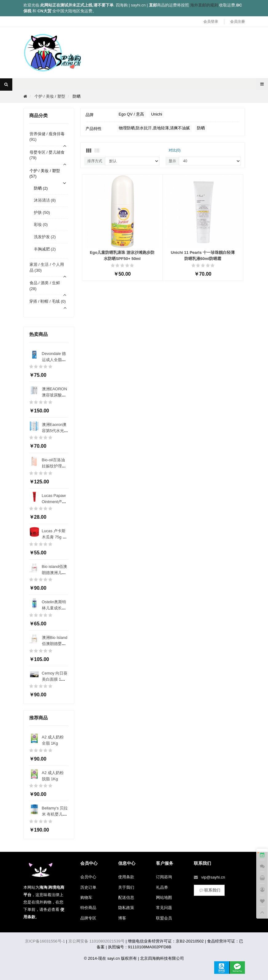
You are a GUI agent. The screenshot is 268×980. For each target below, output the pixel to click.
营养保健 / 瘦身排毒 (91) (47, 137)
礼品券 (162, 887)
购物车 (86, 897)
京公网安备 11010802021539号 (96, 941)
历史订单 (88, 887)
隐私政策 (126, 908)
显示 (172, 161)
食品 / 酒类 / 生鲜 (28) (45, 286)
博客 (122, 918)
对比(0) (175, 150)
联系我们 (209, 890)
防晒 (77, 96)
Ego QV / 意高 (131, 114)
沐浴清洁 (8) (45, 200)
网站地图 (164, 897)
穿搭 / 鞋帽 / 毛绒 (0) (48, 301)
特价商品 (88, 908)
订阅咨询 (164, 877)
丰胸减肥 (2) (45, 249)
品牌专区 (88, 918)
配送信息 (126, 897)
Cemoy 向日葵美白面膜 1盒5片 (55, 679)
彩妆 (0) (41, 224)
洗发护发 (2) (45, 237)
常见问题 (164, 908)
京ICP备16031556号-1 (45, 941)
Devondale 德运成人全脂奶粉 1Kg (54, 360)
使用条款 (126, 877)
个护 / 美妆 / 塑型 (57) (45, 174)
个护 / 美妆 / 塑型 (50, 96)
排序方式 (95, 161)
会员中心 (88, 877)
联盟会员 (164, 918)
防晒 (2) (41, 188)
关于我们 (126, 887)
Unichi (157, 114)
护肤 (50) (42, 213)
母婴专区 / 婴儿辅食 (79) (47, 155)
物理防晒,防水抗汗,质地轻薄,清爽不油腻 (154, 128)
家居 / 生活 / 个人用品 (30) (47, 267)
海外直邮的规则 (204, 5)
